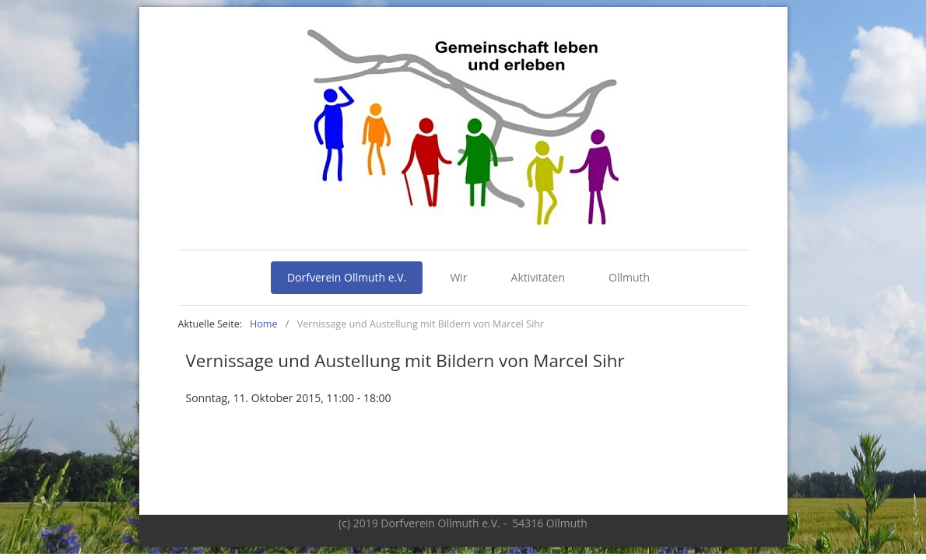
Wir (458, 277)
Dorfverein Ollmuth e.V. (347, 277)
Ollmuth (629, 277)
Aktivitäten (538, 277)
